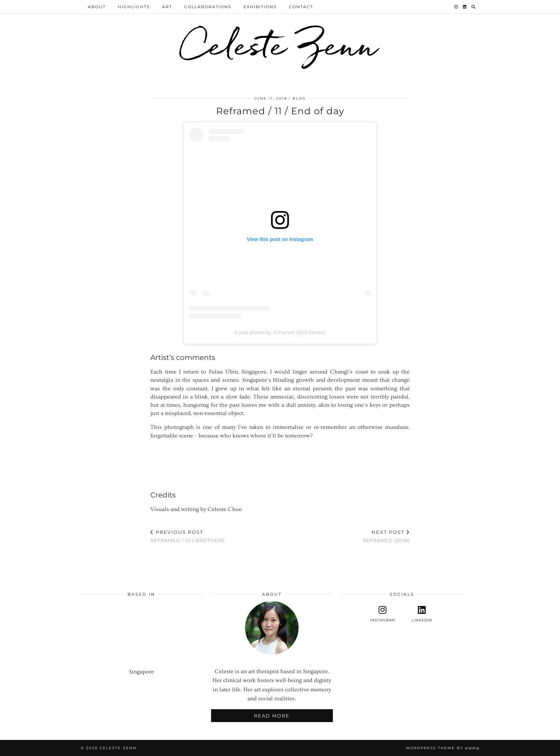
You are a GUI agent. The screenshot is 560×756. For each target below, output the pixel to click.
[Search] (474, 7)
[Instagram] (456, 7)
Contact (301, 7)
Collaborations (208, 7)
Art (167, 7)
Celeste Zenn (280, 44)
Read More (272, 716)
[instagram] (383, 614)
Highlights (134, 7)
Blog (299, 98)
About (97, 7)
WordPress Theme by (442, 748)
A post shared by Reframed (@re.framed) (280, 332)
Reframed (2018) (386, 536)
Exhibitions (260, 7)
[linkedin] (422, 614)
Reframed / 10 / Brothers (187, 536)
